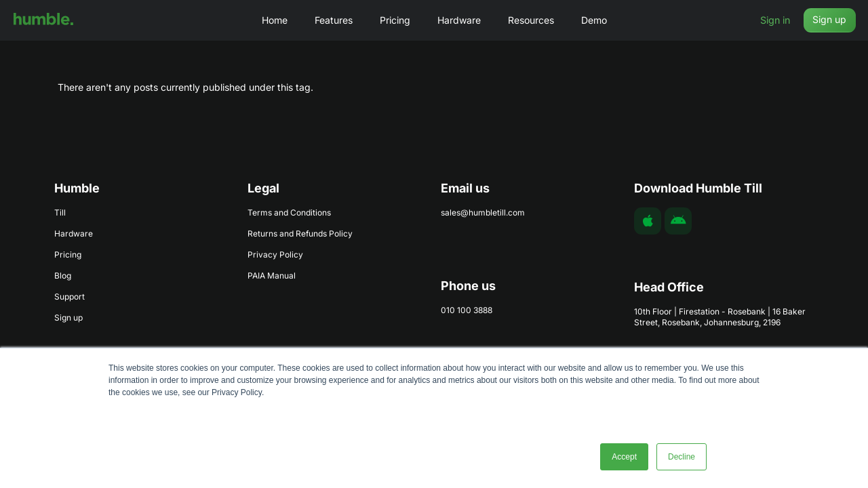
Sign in (773, 20)
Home (275, 20)
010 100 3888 (467, 310)
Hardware (459, 20)
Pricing (395, 20)
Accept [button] (624, 457)
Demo (594, 20)
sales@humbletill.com (483, 212)
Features (334, 20)
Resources (531, 20)
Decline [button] (682, 457)
